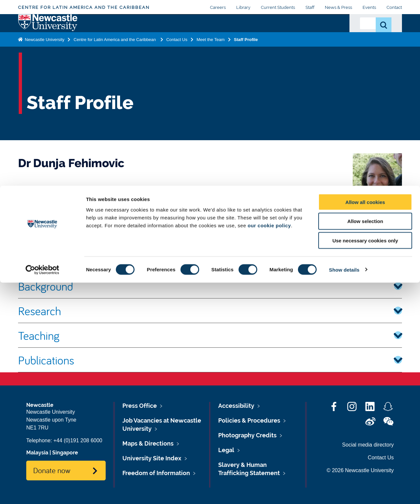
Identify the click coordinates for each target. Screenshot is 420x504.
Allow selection (365, 443)
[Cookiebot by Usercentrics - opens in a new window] (42, 491)
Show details (344, 491)
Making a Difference (204, 36)
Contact (394, 7)
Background (210, 286)
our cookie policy (269, 447)
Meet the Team (211, 69)
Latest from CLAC (295, 40)
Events (369, 7)
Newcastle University (44, 69)
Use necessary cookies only (365, 462)
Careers (218, 7)
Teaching (210, 335)
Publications (210, 360)
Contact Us (329, 36)
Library (243, 7)
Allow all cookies (365, 423)
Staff (310, 7)
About (91, 32)
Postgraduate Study (161, 36)
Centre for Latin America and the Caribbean (84, 7)
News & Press (338, 7)
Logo (48, 38)
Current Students (278, 7)
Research (121, 32)
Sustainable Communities (251, 36)
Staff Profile (246, 69)
